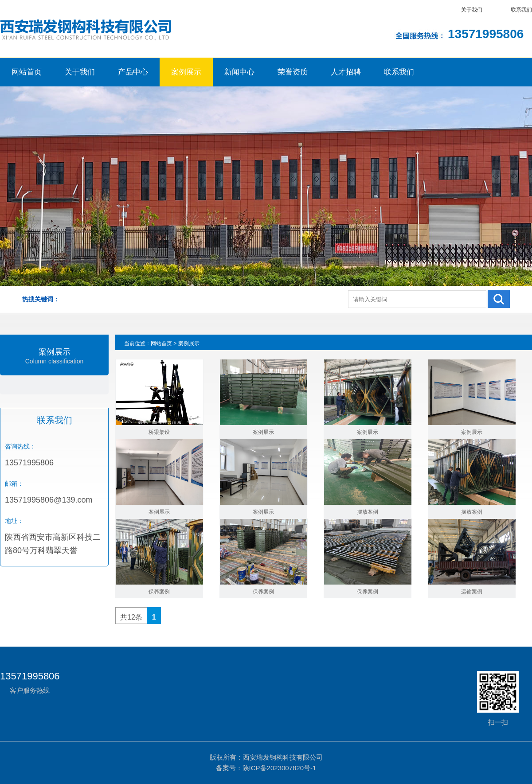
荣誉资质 (293, 72)
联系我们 (521, 10)
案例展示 (186, 72)
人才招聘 (346, 72)
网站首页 (27, 72)
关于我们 (472, 10)
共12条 (131, 617)
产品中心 (133, 72)
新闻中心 (239, 72)
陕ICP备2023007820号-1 (280, 768)
